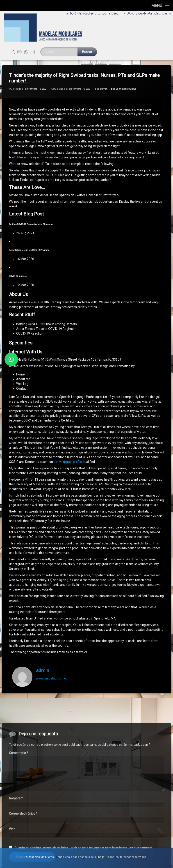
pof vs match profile (68, 440)
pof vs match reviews (124, 68)
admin (104, 68)
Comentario (19, 813)
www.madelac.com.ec (52, 657)
